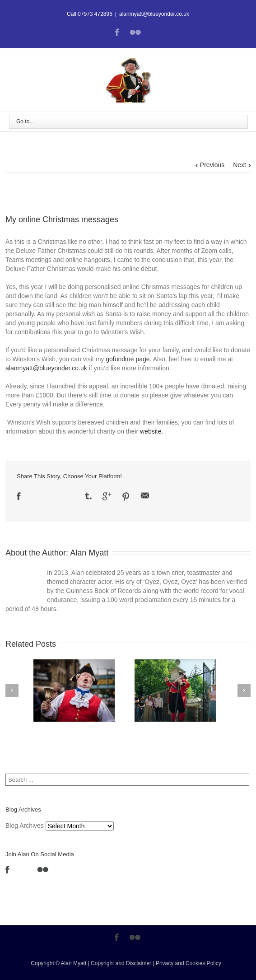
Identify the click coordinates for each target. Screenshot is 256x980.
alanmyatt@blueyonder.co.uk (154, 14)
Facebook (117, 32)
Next (240, 165)
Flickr (135, 32)
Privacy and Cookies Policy (189, 963)
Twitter (35, 496)
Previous (212, 165)
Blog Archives (25, 826)
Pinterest (126, 497)
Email (145, 495)
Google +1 (107, 496)
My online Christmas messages (62, 219)
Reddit (70, 496)
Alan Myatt (89, 553)
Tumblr (88, 496)
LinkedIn (51, 495)
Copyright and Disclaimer (121, 963)
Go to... (25, 121)
